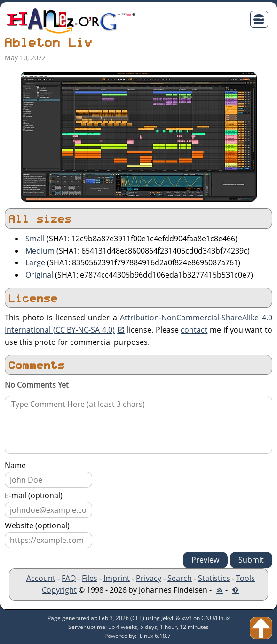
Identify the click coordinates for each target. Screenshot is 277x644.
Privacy (149, 578)
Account (41, 578)
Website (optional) (37, 525)
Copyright (59, 590)
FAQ (69, 578)
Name (15, 465)
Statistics (214, 578)
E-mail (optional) (34, 495)
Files (90, 578)
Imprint (117, 578)
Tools (245, 578)
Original (39, 275)
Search (180, 578)
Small (35, 239)
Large (35, 262)
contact (194, 330)
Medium (40, 251)
